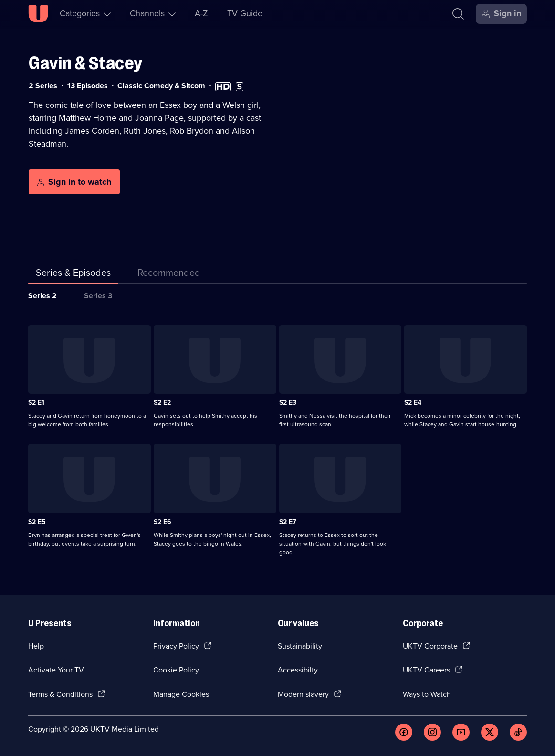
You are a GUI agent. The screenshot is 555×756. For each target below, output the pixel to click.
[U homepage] (38, 14)
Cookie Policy (176, 670)
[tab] (169, 274)
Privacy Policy (176, 646)
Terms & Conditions (60, 694)
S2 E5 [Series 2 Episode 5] (37, 522)
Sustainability (300, 646)
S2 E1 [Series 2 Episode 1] (36, 403)
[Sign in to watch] (74, 182)
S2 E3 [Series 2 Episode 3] (288, 403)
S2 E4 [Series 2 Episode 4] (413, 403)
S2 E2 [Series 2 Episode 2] (162, 403)
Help (36, 646)
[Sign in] (501, 14)
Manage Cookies (181, 694)
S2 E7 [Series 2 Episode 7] (288, 522)
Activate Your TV (56, 670)
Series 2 (42, 296)
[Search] (458, 14)
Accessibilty (298, 670)
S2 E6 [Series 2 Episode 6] (162, 522)
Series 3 (98, 296)
